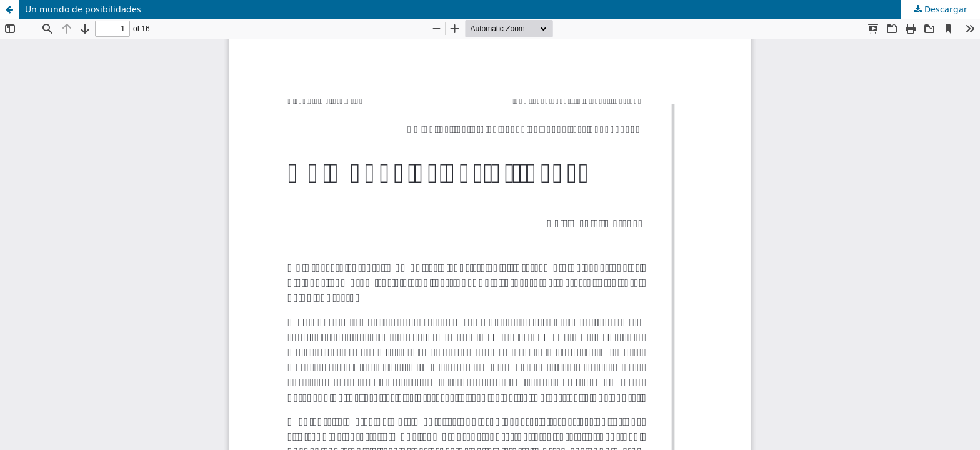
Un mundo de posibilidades (83, 9)
